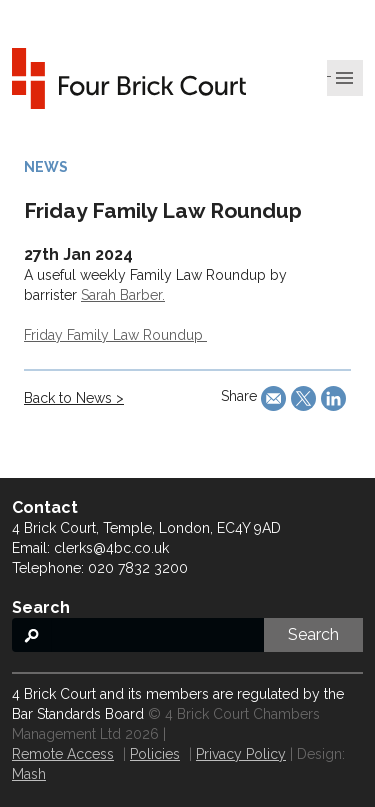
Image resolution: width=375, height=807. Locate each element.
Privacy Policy (241, 754)
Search (313, 634)
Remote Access (63, 754)
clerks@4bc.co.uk (111, 548)
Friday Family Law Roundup (115, 335)
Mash (29, 774)
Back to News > (74, 398)
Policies (155, 754)
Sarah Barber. (123, 295)
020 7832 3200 (138, 568)
